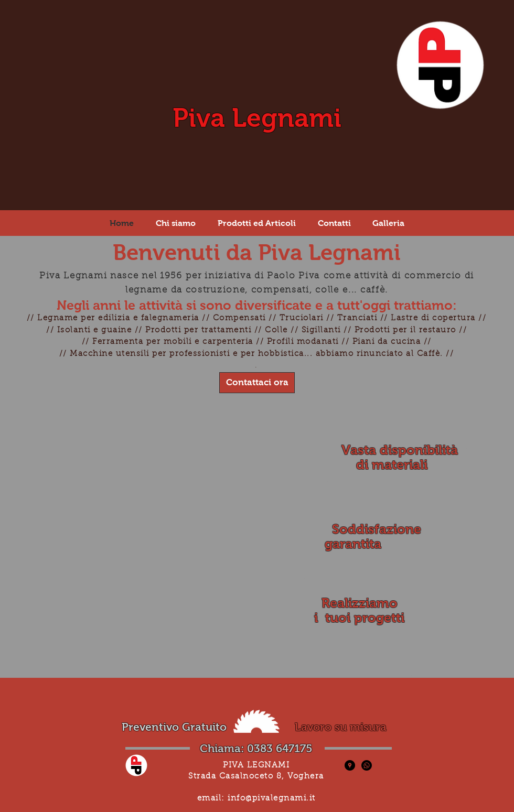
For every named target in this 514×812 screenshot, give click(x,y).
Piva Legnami (257, 118)
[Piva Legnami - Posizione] (350, 765)
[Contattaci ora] (257, 383)
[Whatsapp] (367, 765)
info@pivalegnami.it (272, 799)
